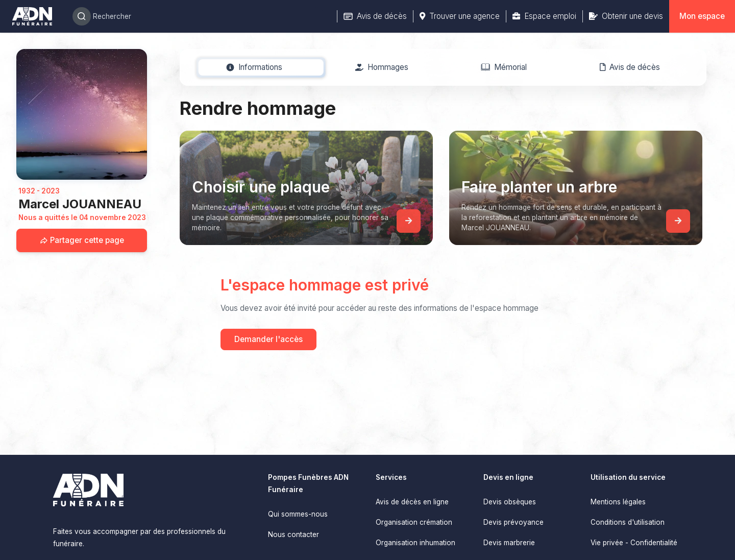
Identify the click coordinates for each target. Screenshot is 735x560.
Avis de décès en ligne (412, 502)
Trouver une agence (460, 16)
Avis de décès (375, 16)
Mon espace (702, 16)
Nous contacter (293, 534)
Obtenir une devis (626, 16)
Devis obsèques (510, 502)
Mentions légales (618, 502)
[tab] (254, 67)
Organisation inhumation (415, 543)
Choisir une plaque (261, 187)
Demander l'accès (268, 339)
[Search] (199, 16)
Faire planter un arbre (539, 187)
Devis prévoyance (513, 522)
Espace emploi (544, 16)
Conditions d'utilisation (628, 522)
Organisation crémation (414, 522)
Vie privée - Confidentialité (634, 543)
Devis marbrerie (509, 543)
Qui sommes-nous (298, 514)
